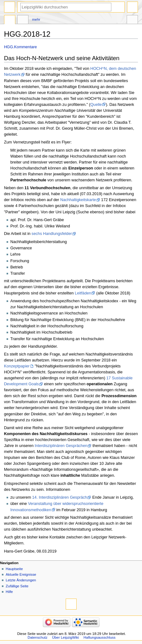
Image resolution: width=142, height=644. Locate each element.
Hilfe (9, 592)
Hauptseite (14, 569)
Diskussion (23, 20)
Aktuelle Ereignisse (21, 574)
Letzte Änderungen (21, 580)
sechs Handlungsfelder (52, 234)
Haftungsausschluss (99, 637)
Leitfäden (83, 293)
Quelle (96, 105)
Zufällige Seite (17, 586)
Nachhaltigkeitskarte (78, 200)
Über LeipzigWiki (66, 637)
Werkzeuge (132, 20)
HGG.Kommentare (20, 47)
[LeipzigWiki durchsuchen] (66, 7)
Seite (10, 20)
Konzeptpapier (17, 366)
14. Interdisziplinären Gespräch (60, 497)
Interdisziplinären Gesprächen (61, 446)
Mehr (36, 19)
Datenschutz (38, 637)
